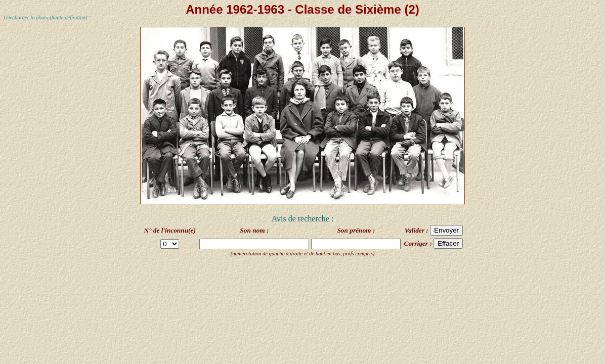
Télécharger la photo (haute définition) (45, 17)
